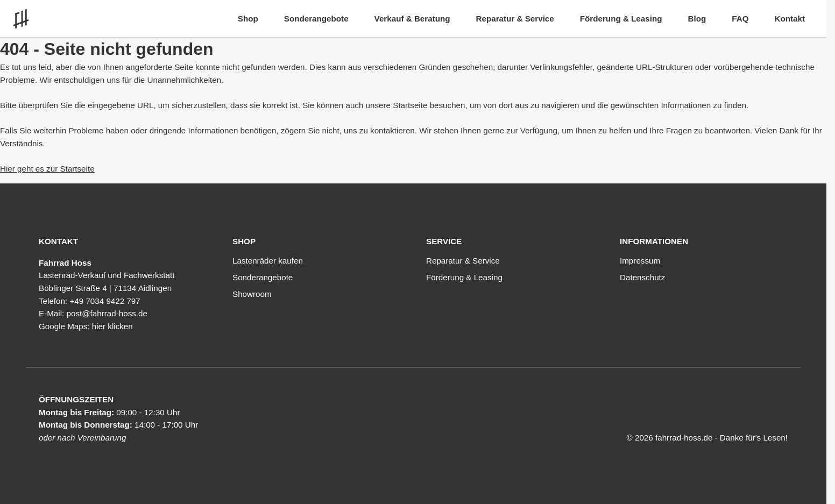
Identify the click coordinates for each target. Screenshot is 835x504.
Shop (248, 19)
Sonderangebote (316, 19)
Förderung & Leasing (621, 19)
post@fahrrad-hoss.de (107, 313)
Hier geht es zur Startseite (47, 169)
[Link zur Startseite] (24, 19)
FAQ (740, 19)
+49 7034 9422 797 (105, 301)
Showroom (252, 294)
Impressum (640, 261)
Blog (697, 19)
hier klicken (112, 326)
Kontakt (790, 19)
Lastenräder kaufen (268, 261)
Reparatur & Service (515, 19)
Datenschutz (642, 277)
